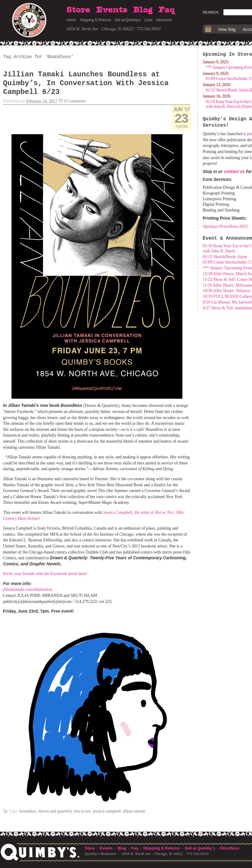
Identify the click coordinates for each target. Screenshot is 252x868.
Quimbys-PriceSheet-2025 (225, 226)
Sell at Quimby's (127, 20)
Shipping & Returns (95, 20)
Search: (211, 12)
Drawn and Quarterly (55, 811)
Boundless (28, 811)
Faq (167, 10)
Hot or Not (82, 811)
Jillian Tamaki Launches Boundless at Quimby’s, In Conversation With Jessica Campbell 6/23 (86, 83)
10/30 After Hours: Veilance (226, 291)
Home (71, 20)
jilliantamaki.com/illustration (28, 589)
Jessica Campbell (107, 811)
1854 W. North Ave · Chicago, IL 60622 (100, 29)
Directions (164, 20)
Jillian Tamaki (134, 811)
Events (112, 10)
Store (78, 10)
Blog (143, 10)
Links (148, 20)
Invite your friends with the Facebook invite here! (45, 574)
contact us (234, 171)
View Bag (227, 29)
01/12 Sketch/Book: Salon (225, 257)
